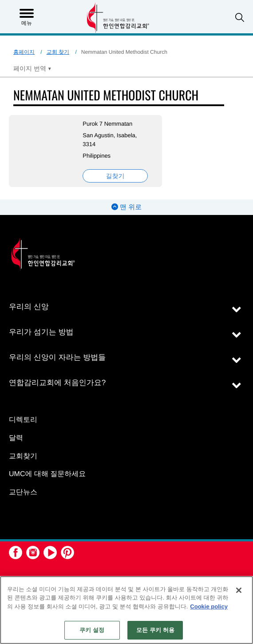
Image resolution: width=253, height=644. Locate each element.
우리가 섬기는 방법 (41, 332)
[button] (240, 18)
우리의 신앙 (29, 307)
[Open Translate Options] (32, 68)
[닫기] (239, 590)
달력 (16, 438)
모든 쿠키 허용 (155, 630)
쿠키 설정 (92, 630)
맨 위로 (126, 207)
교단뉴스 (23, 492)
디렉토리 (23, 420)
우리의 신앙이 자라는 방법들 (57, 357)
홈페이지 (24, 52)
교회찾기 (23, 456)
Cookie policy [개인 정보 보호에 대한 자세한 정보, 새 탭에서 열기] (209, 606)
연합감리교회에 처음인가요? (57, 383)
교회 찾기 (58, 52)
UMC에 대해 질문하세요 (47, 474)
